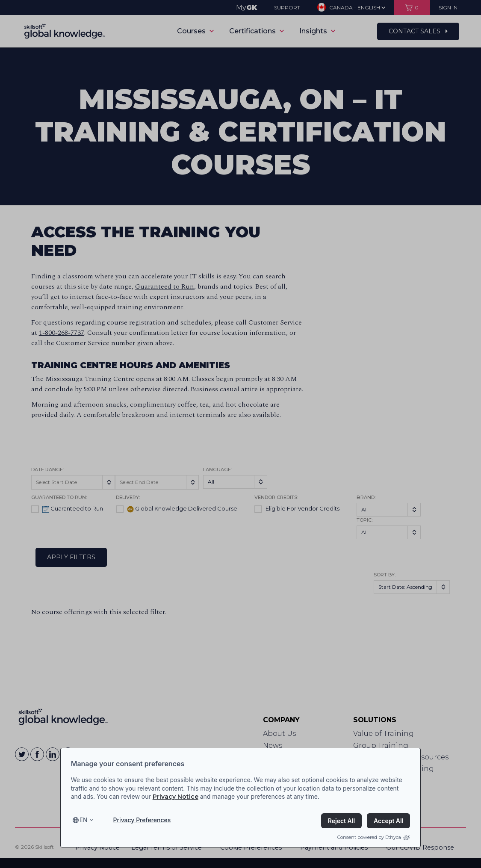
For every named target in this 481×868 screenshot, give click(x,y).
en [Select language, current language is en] (84, 820)
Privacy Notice (176, 797)
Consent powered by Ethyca (374, 837)
